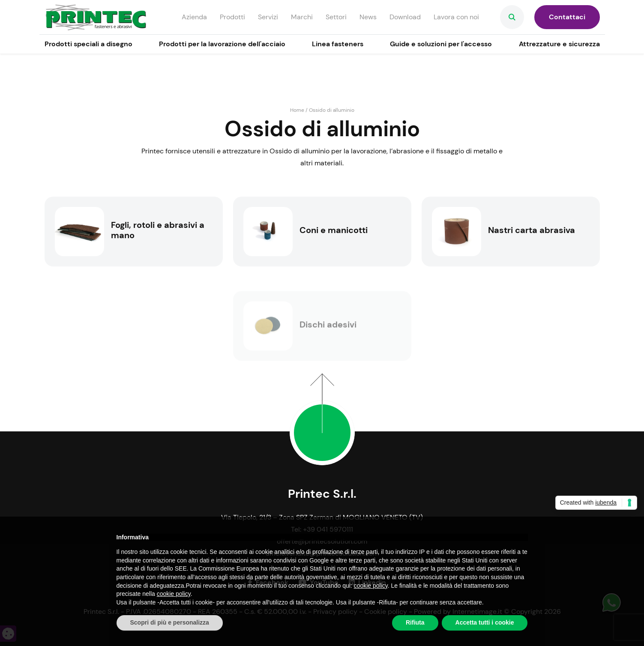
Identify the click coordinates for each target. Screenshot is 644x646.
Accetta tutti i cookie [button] (485, 622)
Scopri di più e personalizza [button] (170, 622)
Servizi (268, 17)
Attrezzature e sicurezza (559, 44)
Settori (336, 17)
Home (297, 110)
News (368, 17)
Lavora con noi (456, 17)
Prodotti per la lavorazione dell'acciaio (222, 44)
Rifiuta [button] (415, 622)
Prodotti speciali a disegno (88, 44)
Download (405, 17)
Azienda (194, 17)
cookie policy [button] (371, 586)
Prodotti (232, 17)
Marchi (302, 17)
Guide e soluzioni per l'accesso (441, 44)
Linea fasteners (338, 44)
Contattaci (567, 17)
